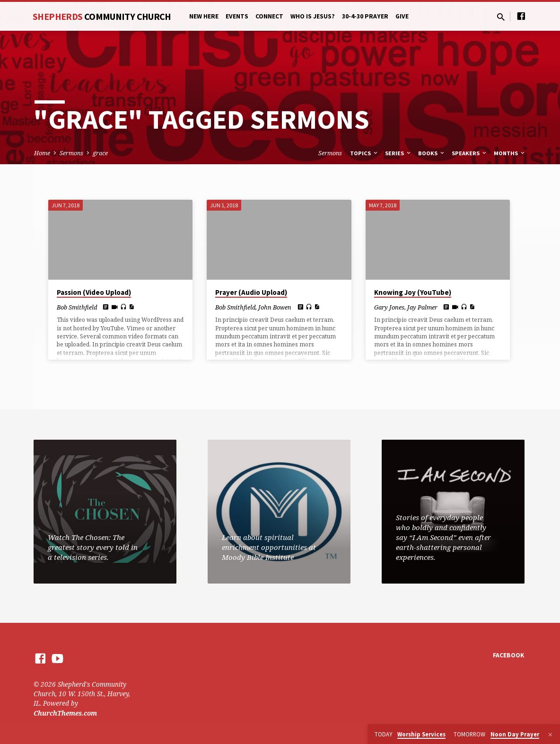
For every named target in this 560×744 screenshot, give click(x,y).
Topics (364, 153)
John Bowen (275, 307)
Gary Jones (389, 307)
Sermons (71, 153)
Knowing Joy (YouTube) (413, 292)
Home (42, 153)
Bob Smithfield (77, 307)
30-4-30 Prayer (365, 16)
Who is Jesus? (313, 16)
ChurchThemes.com (65, 713)
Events (237, 16)
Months (510, 153)
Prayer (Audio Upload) (251, 292)
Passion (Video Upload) (94, 292)
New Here (204, 16)
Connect (269, 16)
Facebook (508, 655)
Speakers (470, 153)
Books (432, 153)
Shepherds (102, 16)
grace (100, 153)
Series (398, 153)
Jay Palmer (422, 307)
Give (402, 16)
